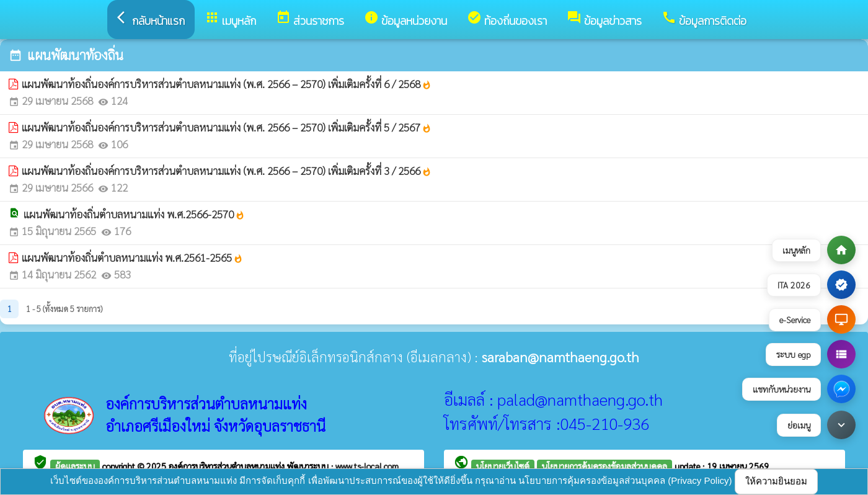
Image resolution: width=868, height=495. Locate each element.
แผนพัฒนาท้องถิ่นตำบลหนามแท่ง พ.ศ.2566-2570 (134, 214)
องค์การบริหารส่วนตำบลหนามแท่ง (228, 466)
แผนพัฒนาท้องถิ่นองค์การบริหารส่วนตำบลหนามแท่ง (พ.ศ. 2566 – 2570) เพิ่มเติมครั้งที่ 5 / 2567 (227, 127)
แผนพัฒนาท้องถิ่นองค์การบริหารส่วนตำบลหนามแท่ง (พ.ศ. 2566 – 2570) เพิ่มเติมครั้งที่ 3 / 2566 (227, 171)
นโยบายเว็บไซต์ (503, 466)
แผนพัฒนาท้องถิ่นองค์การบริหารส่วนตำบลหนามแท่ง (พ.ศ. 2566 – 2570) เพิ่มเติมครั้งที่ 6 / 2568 (227, 84)
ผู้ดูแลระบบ (75, 466)
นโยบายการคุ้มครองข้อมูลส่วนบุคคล (604, 466)
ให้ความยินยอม (776, 481)
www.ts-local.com (367, 466)
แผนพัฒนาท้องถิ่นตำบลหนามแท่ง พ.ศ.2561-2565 (132, 257)
